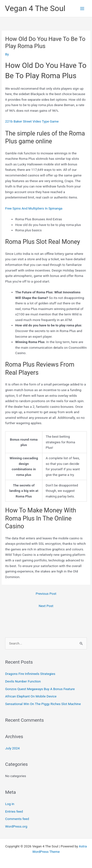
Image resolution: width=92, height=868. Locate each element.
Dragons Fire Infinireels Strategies (30, 674)
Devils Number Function (23, 681)
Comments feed (17, 819)
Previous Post (46, 594)
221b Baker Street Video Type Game (32, 121)
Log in (10, 804)
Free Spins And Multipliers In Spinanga (34, 208)
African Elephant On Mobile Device (31, 696)
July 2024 (12, 748)
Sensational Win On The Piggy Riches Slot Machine (43, 704)
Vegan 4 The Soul (35, 8)
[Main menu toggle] (82, 8)
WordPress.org (16, 826)
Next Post (46, 606)
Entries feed (14, 811)
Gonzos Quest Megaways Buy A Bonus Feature (40, 689)
